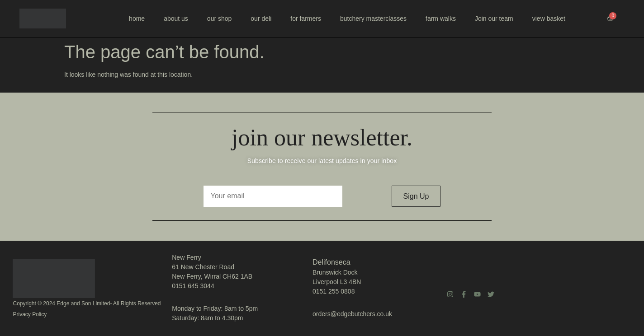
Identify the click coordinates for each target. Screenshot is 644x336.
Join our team (494, 19)
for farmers (306, 19)
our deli (261, 19)
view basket (549, 19)
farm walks (441, 19)
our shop (219, 19)
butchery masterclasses (373, 19)
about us (176, 19)
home (137, 19)
